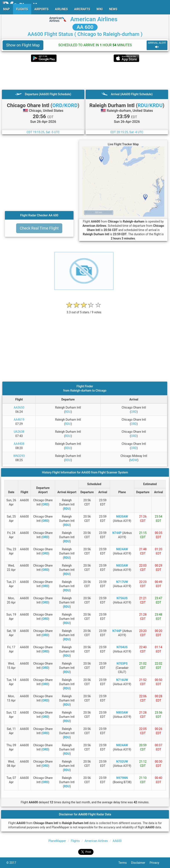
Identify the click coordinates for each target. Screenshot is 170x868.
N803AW (122, 713)
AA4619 (19, 420)
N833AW (122, 566)
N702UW (122, 762)
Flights (75, 841)
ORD (134, 412)
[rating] (84, 310)
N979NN (122, 778)
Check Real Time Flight (39, 228)
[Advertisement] (85, 76)
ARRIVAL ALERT (157, 45)
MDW (134, 460)
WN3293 (19, 456)
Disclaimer (140, 863)
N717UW (122, 582)
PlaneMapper (57, 841)
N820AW (122, 517)
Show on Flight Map (23, 45)
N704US (122, 647)
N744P (117, 533)
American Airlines (94, 19)
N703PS (122, 664)
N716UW (122, 680)
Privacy (157, 863)
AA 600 (85, 27)
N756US (122, 598)
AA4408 (19, 444)
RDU (68, 412)
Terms (125, 863)
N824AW (122, 549)
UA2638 (19, 432)
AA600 (117, 841)
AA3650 (19, 407)
